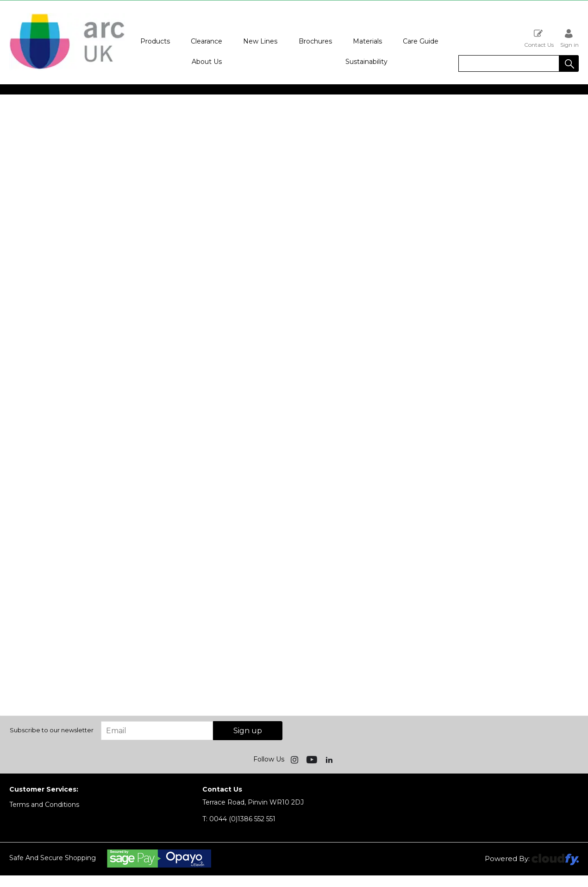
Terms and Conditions (44, 805)
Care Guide (421, 41)
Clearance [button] (206, 41)
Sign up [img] (248, 731)
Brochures (315, 41)
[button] (569, 63)
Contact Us (539, 38)
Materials (367, 41)
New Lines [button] (260, 41)
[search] (509, 63)
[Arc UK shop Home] (67, 69)
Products (155, 41)
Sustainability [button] (366, 62)
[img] (295, 759)
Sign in (569, 38)
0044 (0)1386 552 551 (239, 819)
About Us (207, 62)
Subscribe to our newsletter (52, 730)
